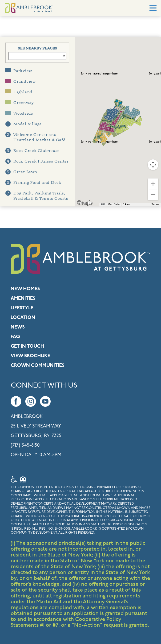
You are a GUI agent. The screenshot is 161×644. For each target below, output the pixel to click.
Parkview (19, 71)
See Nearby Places (37, 48)
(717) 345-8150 (25, 445)
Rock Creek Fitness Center (37, 161)
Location (23, 318)
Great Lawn (21, 172)
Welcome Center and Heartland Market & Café (35, 137)
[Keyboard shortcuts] (103, 204)
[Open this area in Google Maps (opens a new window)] (85, 203)
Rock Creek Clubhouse (33, 151)
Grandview (21, 81)
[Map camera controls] (153, 165)
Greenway (20, 103)
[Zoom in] (153, 184)
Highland (19, 92)
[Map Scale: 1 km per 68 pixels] (136, 205)
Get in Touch (27, 346)
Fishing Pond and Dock (33, 182)
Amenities (23, 299)
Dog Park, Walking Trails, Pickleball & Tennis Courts (37, 196)
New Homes (25, 289)
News (18, 327)
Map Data (114, 204)
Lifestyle (22, 308)
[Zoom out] (153, 195)
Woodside (19, 113)
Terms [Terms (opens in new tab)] (156, 204)
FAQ (15, 337)
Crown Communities (38, 366)
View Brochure (30, 356)
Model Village (24, 124)
